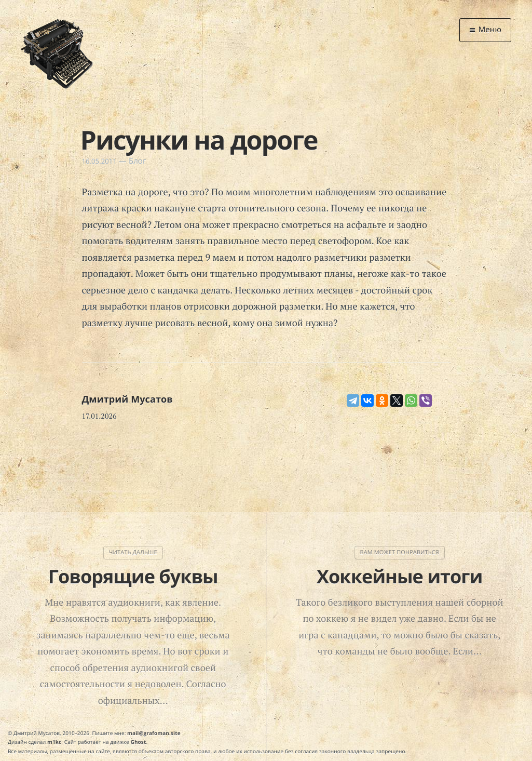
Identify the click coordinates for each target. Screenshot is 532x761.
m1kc (54, 742)
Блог (138, 161)
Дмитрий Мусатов (127, 399)
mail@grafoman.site (154, 733)
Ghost (139, 742)
